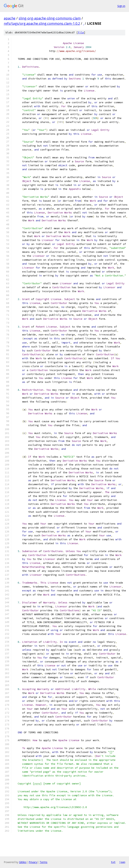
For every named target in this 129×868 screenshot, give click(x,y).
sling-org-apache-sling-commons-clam (50, 18)
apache (10, 18)
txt (113, 862)
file (81, 33)
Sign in (121, 6)
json (122, 862)
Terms (43, 862)
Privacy (33, 862)
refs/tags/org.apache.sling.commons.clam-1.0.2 (42, 23)
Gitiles (23, 862)
